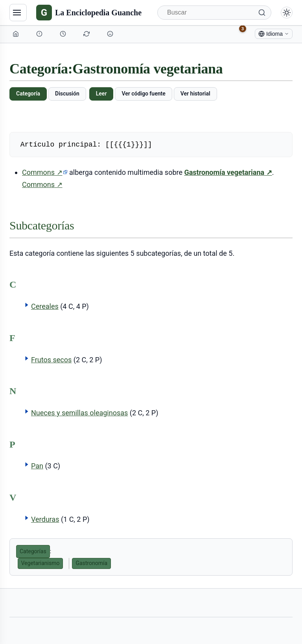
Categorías (33, 551)
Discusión (67, 94)
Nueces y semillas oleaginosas (79, 413)
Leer (101, 94)
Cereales (45, 306)
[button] (27, 305)
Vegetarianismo (41, 563)
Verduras (45, 519)
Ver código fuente (143, 94)
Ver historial (195, 94)
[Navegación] (18, 13)
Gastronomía (91, 563)
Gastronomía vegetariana (228, 172)
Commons (45, 172)
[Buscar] (214, 13)
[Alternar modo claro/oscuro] (287, 13)
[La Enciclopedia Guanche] (89, 13)
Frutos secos (51, 360)
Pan (37, 466)
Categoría (28, 94)
